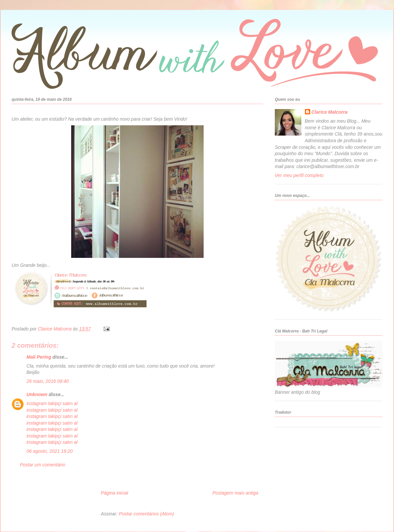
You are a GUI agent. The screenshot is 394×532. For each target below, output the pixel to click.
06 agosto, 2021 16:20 (49, 451)
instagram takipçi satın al (52, 403)
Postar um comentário (43, 465)
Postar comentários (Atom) (147, 514)
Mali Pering (39, 357)
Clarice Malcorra (330, 112)
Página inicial (114, 493)
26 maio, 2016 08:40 (48, 381)
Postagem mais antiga (235, 493)
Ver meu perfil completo (299, 175)
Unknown (37, 394)
